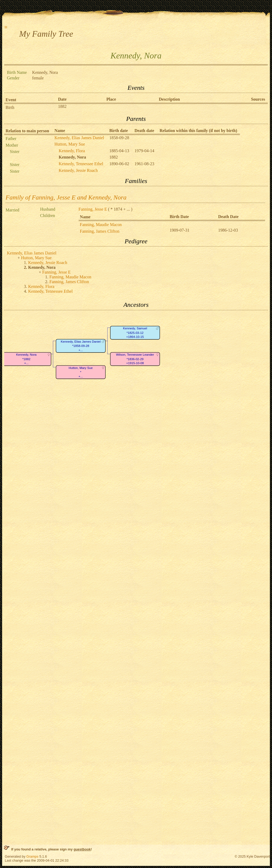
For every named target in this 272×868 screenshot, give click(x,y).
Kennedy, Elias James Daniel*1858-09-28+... (81, 346)
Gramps (32, 856)
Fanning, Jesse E (93, 209)
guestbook (82, 849)
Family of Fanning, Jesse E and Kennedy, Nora (66, 197)
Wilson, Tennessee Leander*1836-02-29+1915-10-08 (135, 359)
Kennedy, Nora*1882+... (26, 359)
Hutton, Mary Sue (70, 144)
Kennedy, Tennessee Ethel (81, 164)
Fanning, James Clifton (100, 231)
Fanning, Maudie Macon (101, 225)
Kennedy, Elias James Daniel (79, 138)
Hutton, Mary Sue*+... (81, 372)
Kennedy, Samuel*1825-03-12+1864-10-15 (135, 333)
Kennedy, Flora (72, 151)
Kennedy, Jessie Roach (78, 170)
